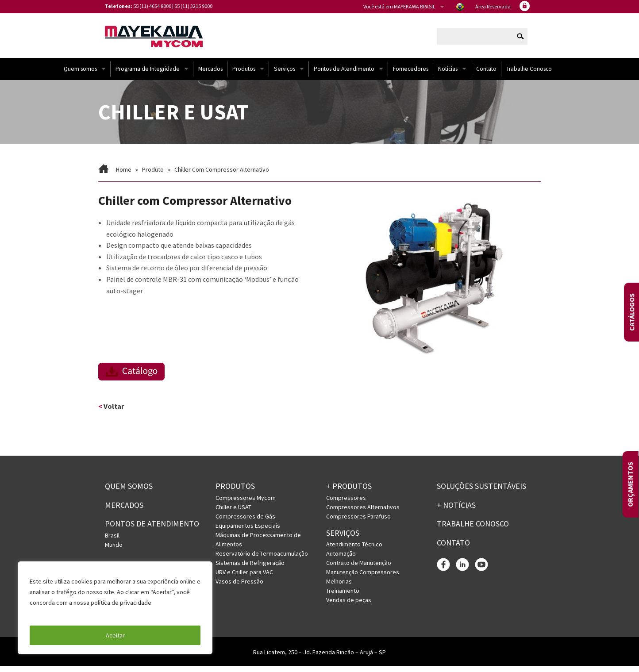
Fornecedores (411, 75)
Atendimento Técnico (354, 551)
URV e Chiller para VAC (244, 578)
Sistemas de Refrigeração (250, 569)
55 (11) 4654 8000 (152, 6)
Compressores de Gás (245, 522)
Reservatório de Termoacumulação (262, 560)
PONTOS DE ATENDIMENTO (152, 530)
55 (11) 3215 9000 (193, 6)
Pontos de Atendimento (344, 75)
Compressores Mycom (246, 504)
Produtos (244, 75)
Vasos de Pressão (239, 588)
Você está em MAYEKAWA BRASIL (399, 6)
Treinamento (343, 597)
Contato (486, 75)
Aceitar (115, 635)
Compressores (346, 504)
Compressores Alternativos (363, 513)
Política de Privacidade (62, 613)
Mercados (210, 75)
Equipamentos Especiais (248, 532)
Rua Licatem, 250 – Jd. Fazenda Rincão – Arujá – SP (319, 658)
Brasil (112, 542)
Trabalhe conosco (473, 530)
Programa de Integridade (148, 75)
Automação (341, 560)
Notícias (448, 75)
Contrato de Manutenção (359, 569)
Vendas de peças (349, 607)
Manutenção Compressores (363, 579)
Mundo (114, 551)
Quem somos (80, 75)
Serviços (285, 75)
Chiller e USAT (233, 513)
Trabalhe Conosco (529, 75)
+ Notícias (456, 511)
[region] (115, 608)
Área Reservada (493, 6)
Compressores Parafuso (358, 522)
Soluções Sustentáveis (481, 492)
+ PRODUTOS (349, 492)
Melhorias (339, 588)
